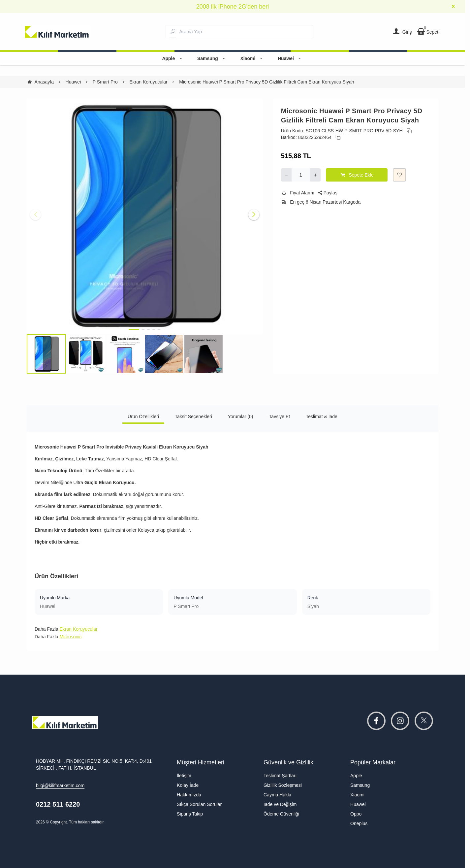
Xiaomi (252, 58)
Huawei (290, 58)
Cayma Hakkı (277, 795)
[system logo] (57, 32)
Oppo (356, 814)
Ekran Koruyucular (78, 629)
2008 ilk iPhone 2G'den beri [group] (233, 7)
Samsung (212, 58)
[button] (134, 329)
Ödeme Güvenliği (281, 814)
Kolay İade (188, 785)
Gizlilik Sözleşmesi (283, 785)
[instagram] (400, 721)
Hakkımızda (189, 795)
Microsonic (70, 637)
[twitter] (424, 721)
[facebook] (376, 721)
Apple (173, 58)
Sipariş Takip (190, 814)
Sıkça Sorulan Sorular (199, 804)
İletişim (184, 776)
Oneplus (359, 823)
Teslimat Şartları (280, 776)
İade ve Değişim (280, 804)
